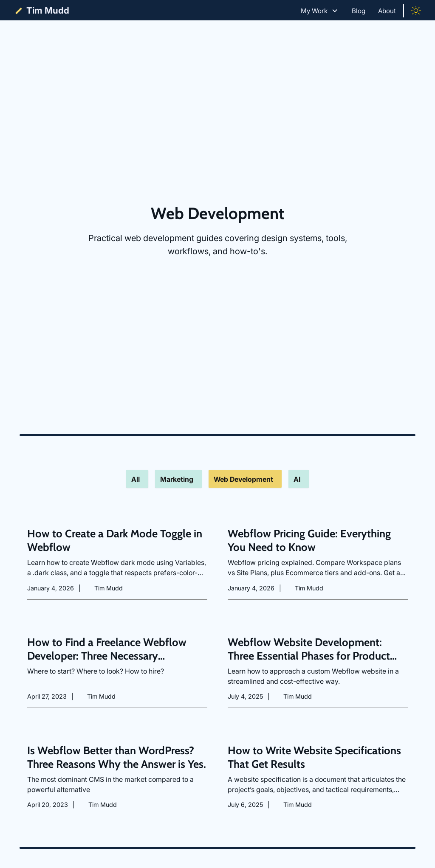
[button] (320, 11)
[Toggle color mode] (416, 11)
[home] (41, 11)
